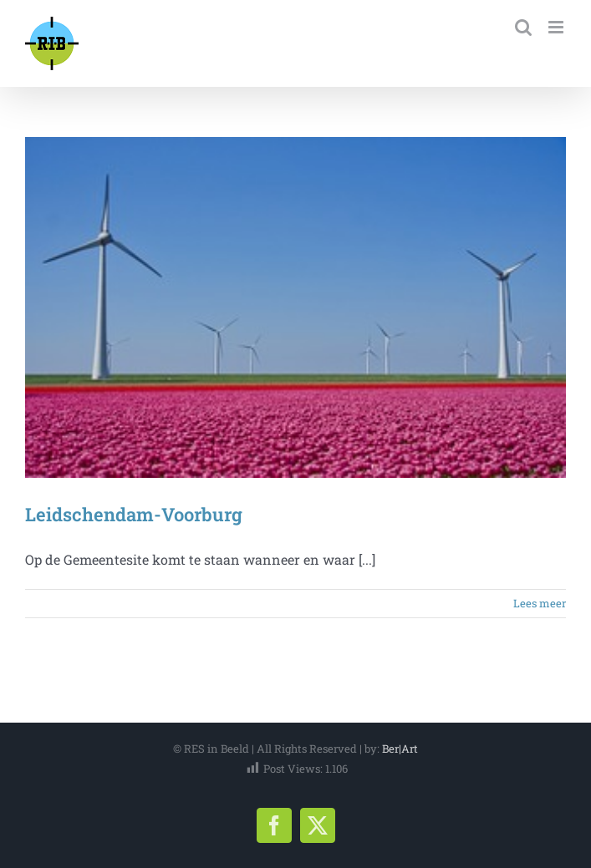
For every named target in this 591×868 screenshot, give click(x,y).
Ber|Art (400, 749)
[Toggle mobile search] (523, 27)
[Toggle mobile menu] (557, 27)
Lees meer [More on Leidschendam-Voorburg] (540, 603)
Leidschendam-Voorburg (134, 514)
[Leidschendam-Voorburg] (295, 307)
